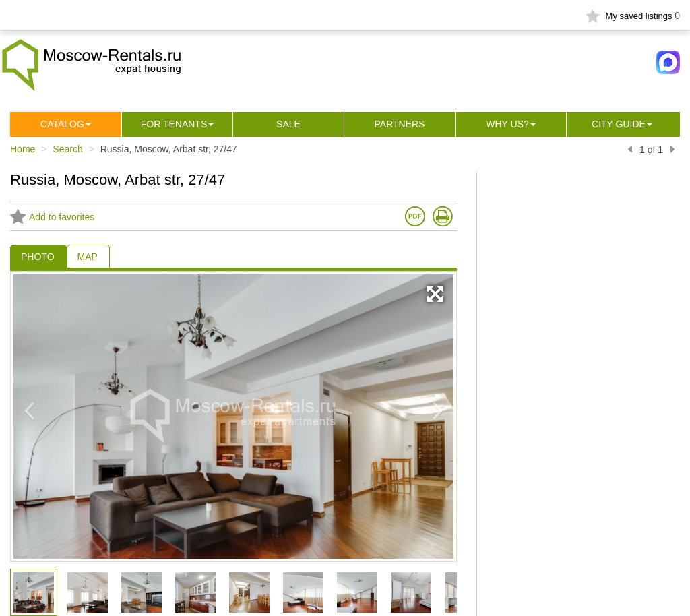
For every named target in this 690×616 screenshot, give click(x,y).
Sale (288, 124)
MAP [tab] (88, 257)
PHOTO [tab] (38, 257)
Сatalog (62, 124)
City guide (619, 124)
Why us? (507, 124)
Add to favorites (52, 217)
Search (67, 149)
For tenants (174, 124)
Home (23, 149)
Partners (400, 124)
